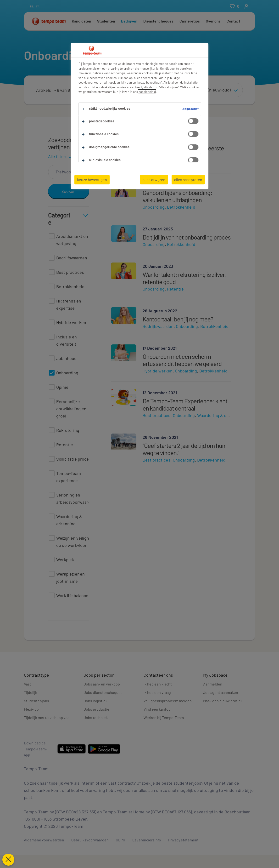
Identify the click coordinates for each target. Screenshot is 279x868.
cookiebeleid (147, 92)
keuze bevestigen (92, 180)
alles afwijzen (154, 180)
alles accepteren (188, 180)
